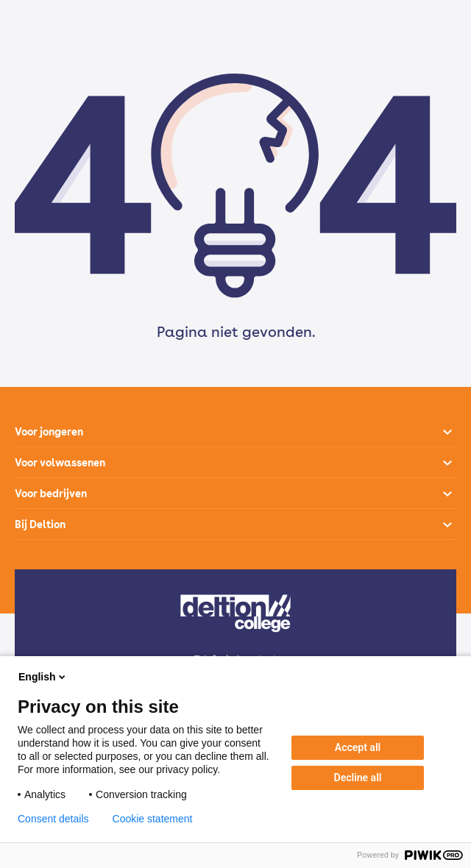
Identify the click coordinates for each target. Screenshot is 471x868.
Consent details (53, 819)
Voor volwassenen (60, 463)
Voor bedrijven (51, 494)
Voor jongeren (49, 432)
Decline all (358, 778)
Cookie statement (153, 819)
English (43, 677)
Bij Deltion (40, 524)
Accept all (358, 747)
